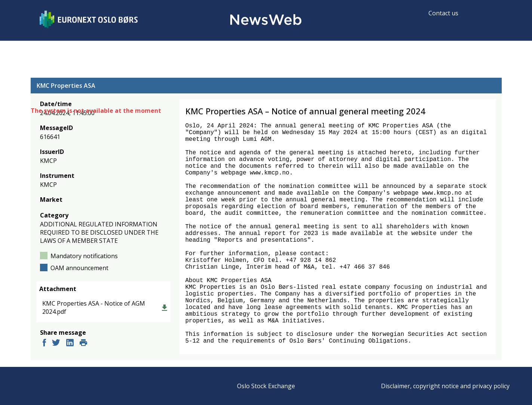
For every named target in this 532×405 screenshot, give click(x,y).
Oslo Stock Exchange (266, 386)
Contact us (443, 13)
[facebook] (44, 344)
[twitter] (56, 344)
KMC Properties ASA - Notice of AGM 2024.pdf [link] (94, 307)
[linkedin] (70, 344)
